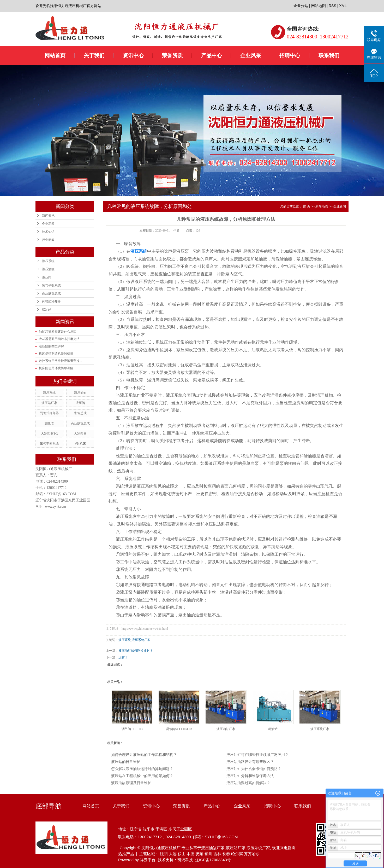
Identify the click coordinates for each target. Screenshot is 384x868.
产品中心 (212, 55)
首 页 (306, 206)
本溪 (190, 854)
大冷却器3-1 (49, 433)
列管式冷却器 (51, 302)
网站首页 (55, 55)
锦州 (208, 854)
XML (343, 6)
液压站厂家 (49, 403)
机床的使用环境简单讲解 (56, 368)
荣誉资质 (172, 55)
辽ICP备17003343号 (213, 860)
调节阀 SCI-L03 (132, 729)
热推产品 (126, 854)
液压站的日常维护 (126, 762)
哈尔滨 (237, 854)
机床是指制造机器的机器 (56, 354)
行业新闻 (48, 240)
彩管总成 (80, 413)
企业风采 (251, 55)
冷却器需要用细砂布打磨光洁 (59, 339)
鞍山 (182, 854)
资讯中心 (133, 55)
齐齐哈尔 (252, 854)
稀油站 (47, 310)
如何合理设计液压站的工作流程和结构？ (144, 755)
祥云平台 (148, 860)
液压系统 (48, 261)
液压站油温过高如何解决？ (248, 783)
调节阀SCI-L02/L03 (179, 729)
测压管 (49, 423)
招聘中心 (290, 55)
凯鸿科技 (185, 860)
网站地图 (319, 6)
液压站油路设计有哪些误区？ (250, 762)
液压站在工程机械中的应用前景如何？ (142, 776)
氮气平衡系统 (51, 285)
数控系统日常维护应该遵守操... (61, 361)
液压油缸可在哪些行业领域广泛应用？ (257, 755)
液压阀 (47, 277)
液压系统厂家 (141, 640)
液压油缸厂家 (226, 729)
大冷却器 (80, 433)
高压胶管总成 (51, 293)
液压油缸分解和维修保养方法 (250, 776)
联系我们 (329, 55)
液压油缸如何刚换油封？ (136, 651)
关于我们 (94, 55)
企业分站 (301, 6)
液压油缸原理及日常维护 (131, 783)
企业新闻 (48, 224)
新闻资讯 (48, 216)
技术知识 (48, 232)
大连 (173, 854)
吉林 (217, 854)
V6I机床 (80, 444)
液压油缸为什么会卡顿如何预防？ (254, 769)
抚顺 (199, 854)
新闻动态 (322, 206)
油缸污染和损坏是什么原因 (58, 332)
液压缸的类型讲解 (51, 346)
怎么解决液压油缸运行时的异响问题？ (142, 769)
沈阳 (164, 854)
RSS (332, 6)
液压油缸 (48, 269)
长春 (226, 854)
